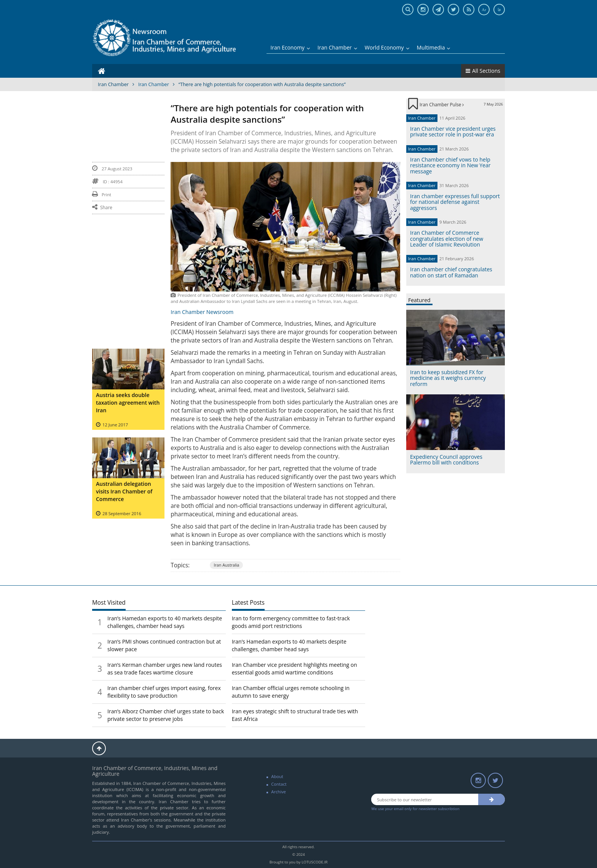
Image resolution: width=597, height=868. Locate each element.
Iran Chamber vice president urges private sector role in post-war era (453, 131)
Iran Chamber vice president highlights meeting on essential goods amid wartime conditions (295, 669)
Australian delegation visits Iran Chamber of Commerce (124, 491)
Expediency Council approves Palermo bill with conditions (446, 460)
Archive (279, 792)
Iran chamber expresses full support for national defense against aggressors (455, 202)
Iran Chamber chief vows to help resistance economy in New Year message (450, 165)
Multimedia (434, 47)
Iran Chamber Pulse (442, 104)
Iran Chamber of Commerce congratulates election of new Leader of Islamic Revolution (447, 239)
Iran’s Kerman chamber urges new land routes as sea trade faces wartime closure (165, 669)
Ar (484, 10)
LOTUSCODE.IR (314, 862)
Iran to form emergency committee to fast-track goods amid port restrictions (291, 622)
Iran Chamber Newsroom (202, 312)
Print (102, 195)
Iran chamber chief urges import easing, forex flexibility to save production (164, 692)
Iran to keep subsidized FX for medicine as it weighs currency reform (448, 378)
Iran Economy (290, 47)
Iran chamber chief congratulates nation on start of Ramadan (451, 272)
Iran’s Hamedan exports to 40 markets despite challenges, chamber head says (165, 622)
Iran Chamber (337, 47)
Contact (279, 784)
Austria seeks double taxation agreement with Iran (128, 403)
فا (499, 10)
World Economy (387, 47)
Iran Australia (226, 565)
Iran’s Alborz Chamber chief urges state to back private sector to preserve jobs (166, 715)
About (277, 776)
